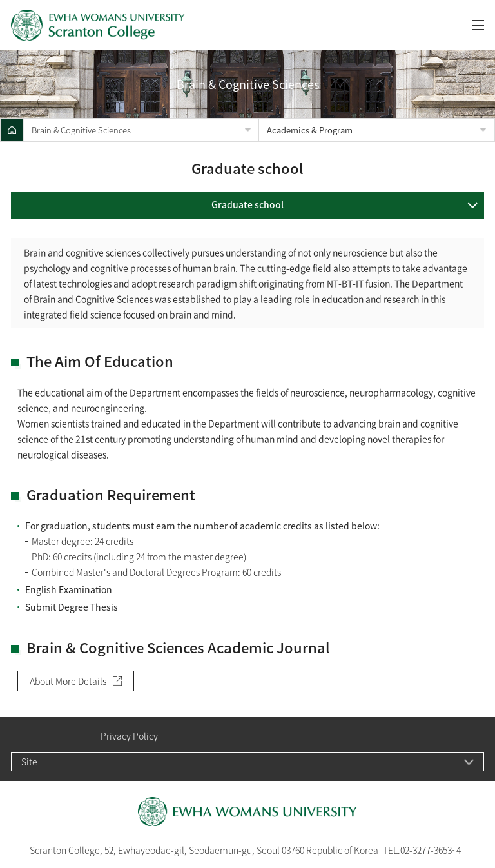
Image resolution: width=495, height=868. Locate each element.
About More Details (68, 681)
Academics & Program (310, 130)
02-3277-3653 (426, 850)
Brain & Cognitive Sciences (81, 130)
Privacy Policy (129, 736)
